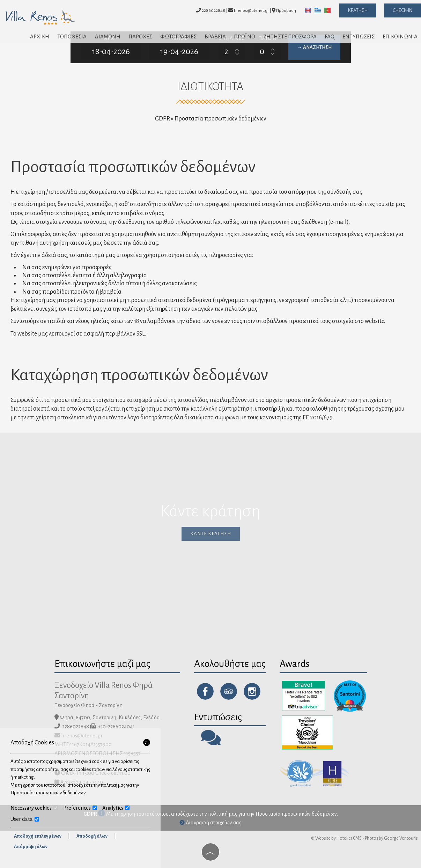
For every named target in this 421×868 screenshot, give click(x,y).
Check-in (402, 10)
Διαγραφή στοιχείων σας (210, 823)
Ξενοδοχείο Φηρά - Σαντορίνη (88, 705)
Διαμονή (108, 36)
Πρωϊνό (245, 36)
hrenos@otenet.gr (249, 10)
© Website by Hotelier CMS (336, 838)
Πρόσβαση (286, 10)
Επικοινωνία (400, 36)
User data (25, 819)
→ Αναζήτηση (314, 47)
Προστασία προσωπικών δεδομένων (296, 814)
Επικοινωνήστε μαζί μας (102, 664)
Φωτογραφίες (178, 36)
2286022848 (213, 10)
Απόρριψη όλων (31, 847)
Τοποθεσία (72, 36)
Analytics (116, 808)
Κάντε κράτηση (211, 534)
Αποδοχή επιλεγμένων (38, 836)
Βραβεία (215, 36)
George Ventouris (401, 838)
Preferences (80, 808)
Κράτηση (358, 10)
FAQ (330, 36)
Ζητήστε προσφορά (290, 36)
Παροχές (140, 36)
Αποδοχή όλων (92, 836)
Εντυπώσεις (359, 36)
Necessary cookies (34, 808)
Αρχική (40, 36)
